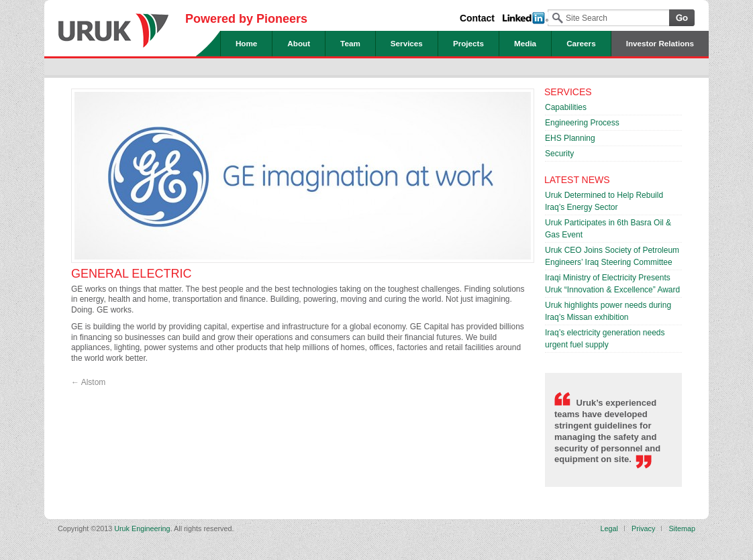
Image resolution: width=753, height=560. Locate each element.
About (299, 43)
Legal (609, 528)
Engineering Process (582, 123)
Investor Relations (660, 43)
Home (246, 43)
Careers (581, 43)
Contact (477, 18)
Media (525, 43)
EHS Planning (570, 138)
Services (407, 43)
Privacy (643, 528)
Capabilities (566, 107)
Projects (468, 43)
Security (559, 154)
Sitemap (682, 528)
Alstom (88, 382)
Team (350, 43)
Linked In (525, 18)
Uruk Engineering (113, 25)
